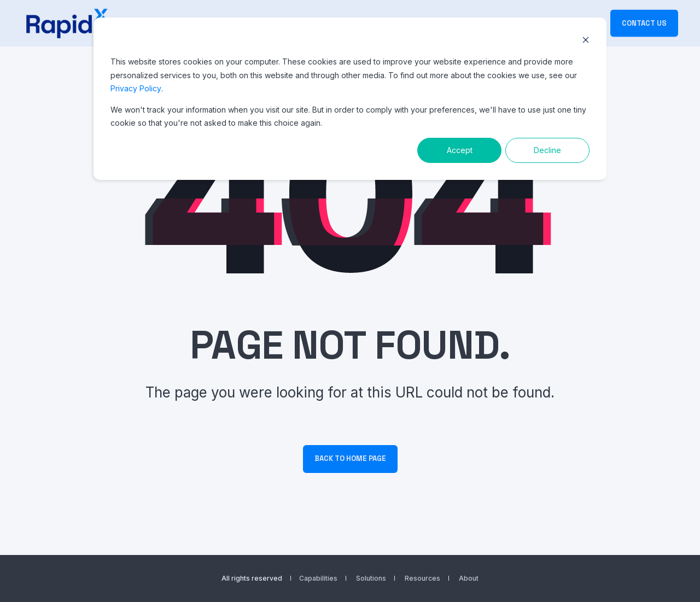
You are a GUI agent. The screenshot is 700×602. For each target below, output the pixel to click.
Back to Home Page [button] (350, 458)
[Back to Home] (67, 24)
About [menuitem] (469, 578)
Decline (547, 150)
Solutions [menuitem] (371, 578)
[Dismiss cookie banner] (586, 41)
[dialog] (350, 99)
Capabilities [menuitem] (318, 578)
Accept (460, 150)
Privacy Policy (136, 88)
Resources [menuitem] (422, 578)
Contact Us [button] (644, 23)
